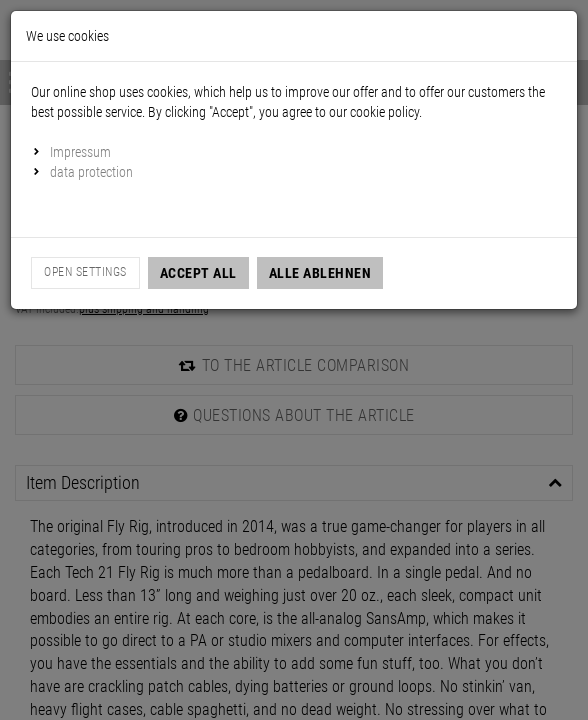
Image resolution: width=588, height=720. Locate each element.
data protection (91, 172)
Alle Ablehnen (320, 273)
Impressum (80, 152)
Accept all (198, 273)
